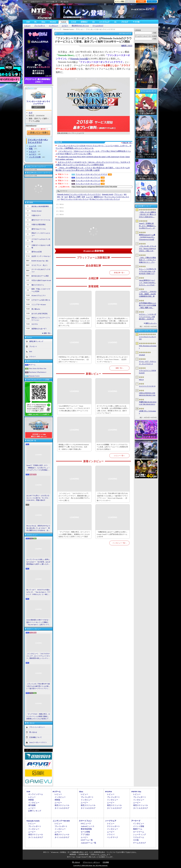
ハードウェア (104, 22)
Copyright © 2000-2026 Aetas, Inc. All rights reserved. (90, 865)
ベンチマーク (113, 837)
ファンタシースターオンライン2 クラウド (38, 103)
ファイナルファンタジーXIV (148, 338)
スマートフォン (85, 821)
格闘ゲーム (138, 829)
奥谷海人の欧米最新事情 (40, 206)
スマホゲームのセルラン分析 (41, 240)
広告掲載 (106, 862)
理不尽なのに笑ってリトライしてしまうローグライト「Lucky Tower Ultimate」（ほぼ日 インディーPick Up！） (112, 359)
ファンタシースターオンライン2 (88, 177)
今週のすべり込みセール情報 (41, 246)
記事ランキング (35, 811)
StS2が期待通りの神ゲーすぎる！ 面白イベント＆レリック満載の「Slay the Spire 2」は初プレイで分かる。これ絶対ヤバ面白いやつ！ (38, 622)
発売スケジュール (62, 805)
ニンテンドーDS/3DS (61, 821)
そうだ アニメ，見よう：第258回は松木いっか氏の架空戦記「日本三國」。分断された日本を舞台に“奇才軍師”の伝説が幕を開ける (112, 321)
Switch (64, 22)
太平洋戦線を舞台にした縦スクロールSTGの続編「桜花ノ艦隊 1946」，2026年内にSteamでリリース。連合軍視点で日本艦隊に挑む (148, 305)
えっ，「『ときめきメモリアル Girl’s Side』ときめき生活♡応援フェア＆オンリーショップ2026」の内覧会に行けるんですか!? (148, 271)
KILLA (141, 379)
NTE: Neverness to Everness (148, 347)
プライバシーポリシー (37, 727)
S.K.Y (99, 197)
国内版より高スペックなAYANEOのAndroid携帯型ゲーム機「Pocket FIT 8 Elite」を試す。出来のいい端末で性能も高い (74, 447)
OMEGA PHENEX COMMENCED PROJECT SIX (147, 394)
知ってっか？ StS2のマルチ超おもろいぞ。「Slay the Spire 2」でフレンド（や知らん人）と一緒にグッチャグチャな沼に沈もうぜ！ (38, 592)
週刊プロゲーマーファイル (41, 220)
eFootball (142, 355)
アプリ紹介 (85, 834)
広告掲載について (35, 737)
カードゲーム (139, 832)
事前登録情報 (86, 829)
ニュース (33, 146)
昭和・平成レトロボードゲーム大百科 (41, 290)
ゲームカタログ (98, 26)
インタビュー (53, 26)
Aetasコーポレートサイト (38, 742)
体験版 (31, 800)
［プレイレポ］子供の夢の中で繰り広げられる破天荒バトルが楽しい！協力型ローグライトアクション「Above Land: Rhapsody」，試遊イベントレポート (38, 686)
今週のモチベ (36, 215)
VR (93, 22)
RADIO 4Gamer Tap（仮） (40, 261)
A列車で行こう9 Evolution (147, 412)
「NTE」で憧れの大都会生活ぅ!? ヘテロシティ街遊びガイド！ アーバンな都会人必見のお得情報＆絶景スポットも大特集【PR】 (148, 260)
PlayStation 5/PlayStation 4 (38, 372)
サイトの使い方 (52, 2)
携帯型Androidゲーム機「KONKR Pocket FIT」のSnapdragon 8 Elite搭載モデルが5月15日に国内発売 (147, 237)
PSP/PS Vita (136, 792)
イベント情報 (139, 826)
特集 (31, 149)
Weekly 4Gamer (37, 211)
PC (35, 22)
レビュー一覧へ (119, 456)
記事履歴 (141, 1)
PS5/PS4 (53, 22)
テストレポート (113, 826)
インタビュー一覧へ (119, 543)
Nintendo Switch (34, 376)
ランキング (152, 1)
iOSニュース (86, 823)
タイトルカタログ (62, 808)
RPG (59, 197)
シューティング (139, 834)
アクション (118, 194)
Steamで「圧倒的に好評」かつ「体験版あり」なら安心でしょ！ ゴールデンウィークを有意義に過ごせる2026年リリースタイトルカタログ (38, 468)
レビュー (27, 26)
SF (62, 197)
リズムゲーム (139, 837)
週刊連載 (32, 805)
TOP (28, 22)
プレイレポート (40, 26)
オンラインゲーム (36, 794)
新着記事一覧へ (119, 273)
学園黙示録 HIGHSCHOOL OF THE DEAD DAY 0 (148, 403)
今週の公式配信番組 (39, 224)
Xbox (43, 22)
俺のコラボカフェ (38, 285)
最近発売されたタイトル (80, 26)
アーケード (136, 821)
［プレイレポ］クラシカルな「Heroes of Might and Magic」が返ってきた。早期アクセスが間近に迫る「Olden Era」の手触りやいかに (148, 249)
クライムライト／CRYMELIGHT (147, 372)
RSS (26, 2)
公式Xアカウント (37, 2)
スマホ (74, 22)
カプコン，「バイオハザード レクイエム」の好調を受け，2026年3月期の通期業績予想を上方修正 (148, 317)
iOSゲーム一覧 (87, 840)
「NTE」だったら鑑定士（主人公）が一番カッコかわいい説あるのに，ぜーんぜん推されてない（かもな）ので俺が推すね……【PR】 (148, 215)
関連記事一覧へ (127, 143)
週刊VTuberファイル (39, 229)
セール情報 (85, 832)
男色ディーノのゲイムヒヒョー (41, 234)
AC (115, 22)
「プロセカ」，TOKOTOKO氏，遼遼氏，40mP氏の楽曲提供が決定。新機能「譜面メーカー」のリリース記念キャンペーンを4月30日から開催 (148, 294)
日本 (83, 197)
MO (125, 194)
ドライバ (32, 357)
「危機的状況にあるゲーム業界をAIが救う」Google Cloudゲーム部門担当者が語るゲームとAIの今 (112, 534)
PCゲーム (32, 365)
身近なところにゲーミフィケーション (41, 319)
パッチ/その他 (35, 157)
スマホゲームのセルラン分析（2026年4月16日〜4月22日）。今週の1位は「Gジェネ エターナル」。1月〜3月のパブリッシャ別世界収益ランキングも (74, 322)
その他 (136, 840)
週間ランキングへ (151, 323)
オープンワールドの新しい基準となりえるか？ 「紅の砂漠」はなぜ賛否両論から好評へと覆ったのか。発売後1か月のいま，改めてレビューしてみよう (38, 562)
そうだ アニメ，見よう (40, 265)
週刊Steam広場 (37, 252)
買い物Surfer (36, 309)
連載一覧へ (47, 333)
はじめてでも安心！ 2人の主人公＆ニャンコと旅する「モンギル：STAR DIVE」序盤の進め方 (38, 498)
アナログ (125, 22)
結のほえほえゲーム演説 (40, 276)
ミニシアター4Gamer (39, 304)
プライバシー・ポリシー (91, 862)
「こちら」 (103, 854)
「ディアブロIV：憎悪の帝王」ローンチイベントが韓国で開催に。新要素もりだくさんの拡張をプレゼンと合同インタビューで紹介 (38, 717)
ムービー (65, 26)
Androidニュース (87, 826)
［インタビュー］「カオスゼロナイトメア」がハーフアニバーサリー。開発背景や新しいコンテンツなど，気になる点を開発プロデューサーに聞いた (38, 656)
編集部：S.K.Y (127, 46)
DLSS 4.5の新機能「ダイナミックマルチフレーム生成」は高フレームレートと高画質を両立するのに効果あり (112, 447)
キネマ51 (35, 324)
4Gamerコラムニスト (39, 295)
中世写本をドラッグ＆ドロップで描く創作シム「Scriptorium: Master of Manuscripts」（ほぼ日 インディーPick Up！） (74, 359)
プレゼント (33, 346)
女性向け (84, 22)
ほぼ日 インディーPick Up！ (41, 256)
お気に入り (130, 1)
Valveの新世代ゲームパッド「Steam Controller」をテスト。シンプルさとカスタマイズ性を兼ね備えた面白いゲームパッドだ (74, 408)
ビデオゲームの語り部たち (41, 300)
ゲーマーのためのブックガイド (41, 271)
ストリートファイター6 (147, 386)
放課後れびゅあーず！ (39, 329)
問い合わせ (65, 2)
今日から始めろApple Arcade (41, 280)
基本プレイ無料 (75, 197)
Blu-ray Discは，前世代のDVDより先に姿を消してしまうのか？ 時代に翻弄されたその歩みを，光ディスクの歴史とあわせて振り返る (38, 528)
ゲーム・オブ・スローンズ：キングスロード (148, 363)
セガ (31, 113)
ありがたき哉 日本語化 (40, 314)
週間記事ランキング (36, 341)
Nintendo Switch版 (79, 59)
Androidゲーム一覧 (88, 843)
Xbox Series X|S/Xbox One (38, 368)
